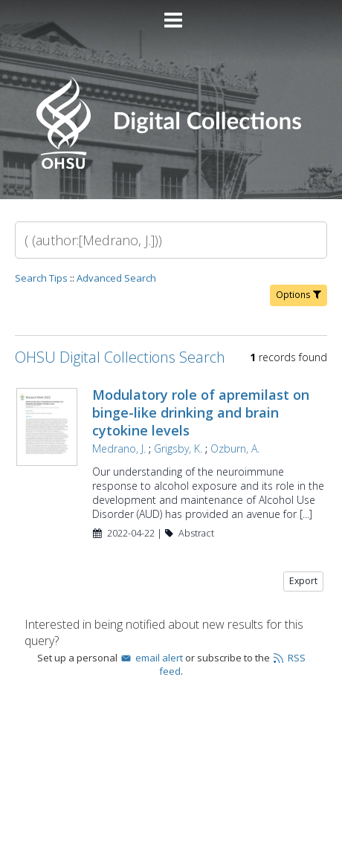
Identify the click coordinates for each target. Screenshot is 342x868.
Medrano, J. (119, 448)
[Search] (171, 240)
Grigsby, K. (178, 448)
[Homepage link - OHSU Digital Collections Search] (171, 165)
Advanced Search (116, 278)
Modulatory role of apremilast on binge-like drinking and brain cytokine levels (201, 412)
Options (299, 295)
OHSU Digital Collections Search (120, 357)
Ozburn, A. (235, 448)
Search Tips (41, 278)
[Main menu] (171, 14)
